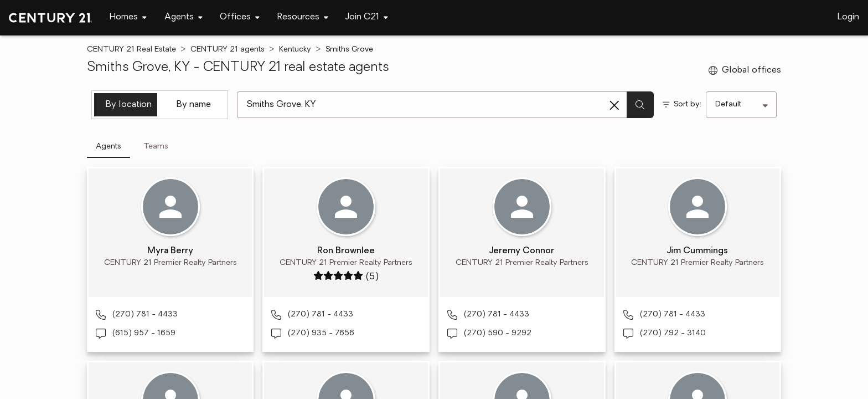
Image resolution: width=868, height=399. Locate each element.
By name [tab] (194, 105)
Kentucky (295, 50)
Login (848, 17)
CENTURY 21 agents (228, 50)
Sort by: (688, 104)
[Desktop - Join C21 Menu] (367, 17)
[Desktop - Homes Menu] (128, 17)
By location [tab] (129, 105)
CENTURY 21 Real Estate (131, 50)
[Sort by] (741, 105)
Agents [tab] (108, 147)
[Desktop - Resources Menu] (303, 17)
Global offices (745, 70)
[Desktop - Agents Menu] (184, 17)
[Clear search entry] (614, 105)
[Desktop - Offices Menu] (240, 17)
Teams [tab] (156, 147)
